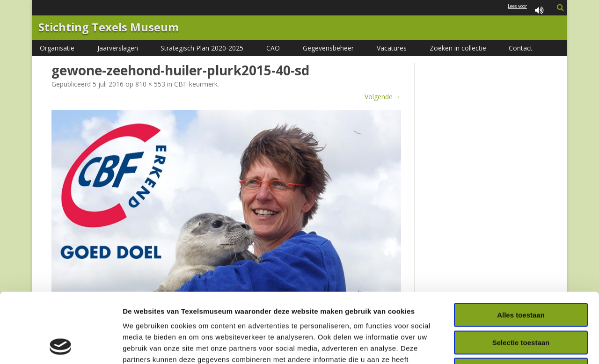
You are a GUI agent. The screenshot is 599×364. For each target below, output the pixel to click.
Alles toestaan (521, 250)
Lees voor (527, 11)
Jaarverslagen (118, 48)
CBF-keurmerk (196, 84)
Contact (521, 48)
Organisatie (57, 48)
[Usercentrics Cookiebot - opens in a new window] (61, 346)
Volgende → (383, 97)
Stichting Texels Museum (109, 28)
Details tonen (506, 346)
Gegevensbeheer (328, 48)
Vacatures (392, 48)
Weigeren (521, 304)
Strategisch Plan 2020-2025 (202, 48)
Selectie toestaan (521, 277)
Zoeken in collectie (458, 48)
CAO (273, 48)
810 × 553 (150, 84)
